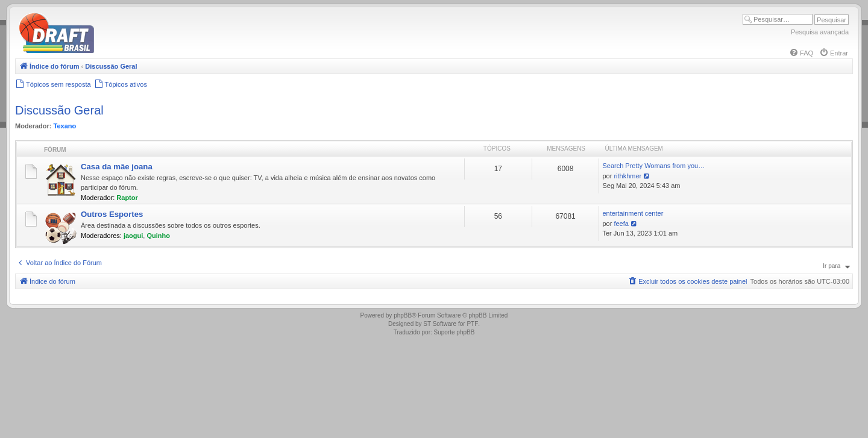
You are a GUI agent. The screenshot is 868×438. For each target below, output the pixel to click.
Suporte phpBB (454, 332)
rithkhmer (627, 176)
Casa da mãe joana (117, 167)
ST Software (440, 324)
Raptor (127, 198)
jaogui (133, 236)
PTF (472, 324)
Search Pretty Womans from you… (653, 166)
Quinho (158, 236)
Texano (65, 126)
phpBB (403, 315)
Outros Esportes (112, 214)
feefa (621, 224)
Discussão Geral (59, 110)
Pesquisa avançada (820, 32)
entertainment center (633, 213)
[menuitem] (801, 53)
